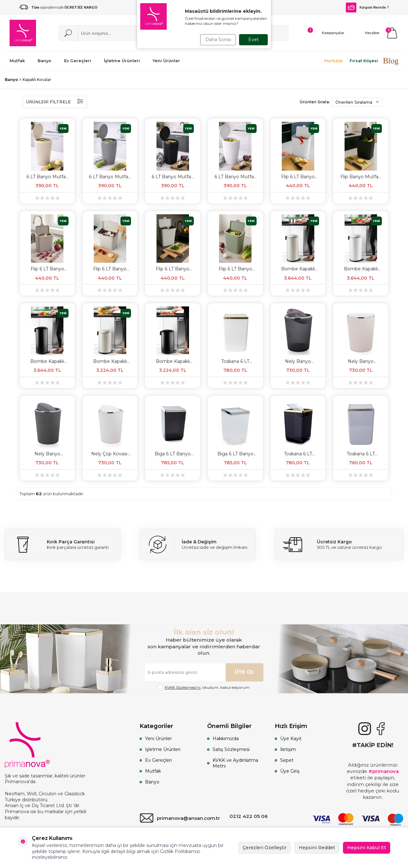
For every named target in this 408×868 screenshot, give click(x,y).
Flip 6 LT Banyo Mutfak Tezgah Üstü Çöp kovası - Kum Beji (47, 269)
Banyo (11, 80)
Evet (254, 40)
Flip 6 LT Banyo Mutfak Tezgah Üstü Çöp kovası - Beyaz (298, 177)
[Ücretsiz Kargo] (339, 544)
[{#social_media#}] (365, 729)
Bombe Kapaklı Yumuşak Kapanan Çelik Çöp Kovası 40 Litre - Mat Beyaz (361, 269)
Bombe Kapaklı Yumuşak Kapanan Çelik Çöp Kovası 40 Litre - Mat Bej (298, 269)
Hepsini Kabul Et (367, 848)
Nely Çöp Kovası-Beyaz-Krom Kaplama (110, 454)
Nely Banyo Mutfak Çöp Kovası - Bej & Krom (361, 361)
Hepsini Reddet (317, 848)
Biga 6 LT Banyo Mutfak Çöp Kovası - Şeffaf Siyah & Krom (173, 454)
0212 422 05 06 (249, 816)
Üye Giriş (290, 771)
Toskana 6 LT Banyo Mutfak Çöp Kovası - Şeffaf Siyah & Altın (298, 454)
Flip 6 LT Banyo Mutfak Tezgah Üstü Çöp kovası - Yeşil (235, 269)
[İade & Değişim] (197, 544)
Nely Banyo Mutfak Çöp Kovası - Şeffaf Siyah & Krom (298, 361)
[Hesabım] (365, 33)
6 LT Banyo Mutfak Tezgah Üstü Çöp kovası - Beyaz (235, 177)
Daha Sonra (218, 40)
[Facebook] (381, 729)
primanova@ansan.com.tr (180, 818)
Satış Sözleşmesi (231, 749)
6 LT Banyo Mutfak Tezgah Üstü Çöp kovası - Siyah (173, 177)
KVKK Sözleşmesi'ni (183, 687)
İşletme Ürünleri (163, 749)
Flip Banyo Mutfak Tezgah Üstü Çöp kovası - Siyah (361, 177)
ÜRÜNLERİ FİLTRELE (55, 102)
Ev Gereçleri (158, 760)
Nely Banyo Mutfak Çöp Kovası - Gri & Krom (47, 454)
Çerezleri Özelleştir (265, 848)
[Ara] (68, 33)
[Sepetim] (392, 33)
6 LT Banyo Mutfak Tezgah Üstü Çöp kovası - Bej (47, 177)
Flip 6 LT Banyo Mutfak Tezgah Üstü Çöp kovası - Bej (110, 269)
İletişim (288, 749)
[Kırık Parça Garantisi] (63, 544)
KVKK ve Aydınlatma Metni (235, 763)
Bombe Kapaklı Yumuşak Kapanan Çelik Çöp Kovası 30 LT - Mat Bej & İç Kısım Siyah (110, 361)
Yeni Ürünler (158, 739)
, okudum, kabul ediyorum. (204, 688)
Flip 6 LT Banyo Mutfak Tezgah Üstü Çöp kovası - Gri (173, 269)
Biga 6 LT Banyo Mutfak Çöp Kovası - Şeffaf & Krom (235, 454)
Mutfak (153, 771)
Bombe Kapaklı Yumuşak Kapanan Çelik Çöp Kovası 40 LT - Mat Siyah (47, 361)
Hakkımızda (226, 739)
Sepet (287, 760)
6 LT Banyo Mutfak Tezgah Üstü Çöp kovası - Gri (110, 177)
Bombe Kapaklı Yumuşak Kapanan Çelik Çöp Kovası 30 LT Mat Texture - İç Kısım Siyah (173, 361)
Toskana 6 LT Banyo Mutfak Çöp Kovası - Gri (361, 454)
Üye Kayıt (291, 739)
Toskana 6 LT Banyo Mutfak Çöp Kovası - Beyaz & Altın (235, 361)
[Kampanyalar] (326, 33)
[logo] (23, 33)
